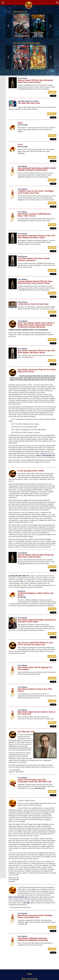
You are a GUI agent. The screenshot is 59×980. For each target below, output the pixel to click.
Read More (52, 92)
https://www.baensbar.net (18, 897)
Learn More (52, 656)
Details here (52, 114)
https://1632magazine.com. (46, 455)
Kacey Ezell (22, 125)
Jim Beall (22, 597)
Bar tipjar (27, 903)
